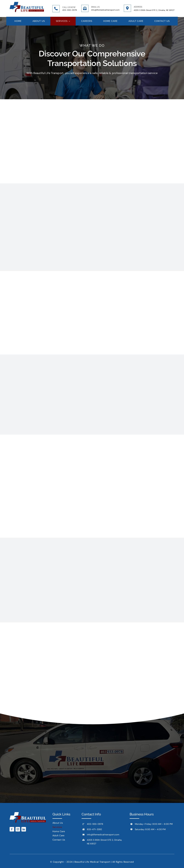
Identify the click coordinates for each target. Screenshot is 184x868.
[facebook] (12, 829)
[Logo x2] (27, 3)
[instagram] (18, 829)
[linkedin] (24, 829)
